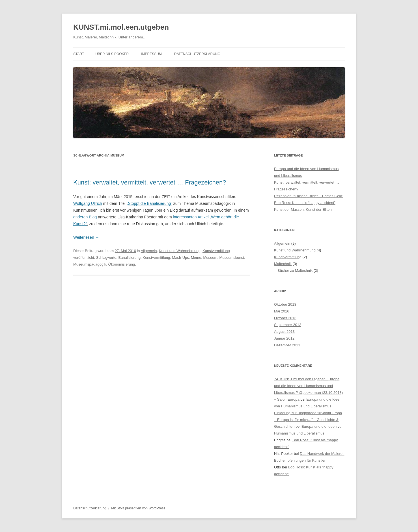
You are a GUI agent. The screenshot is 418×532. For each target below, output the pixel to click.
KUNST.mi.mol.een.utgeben (121, 27)
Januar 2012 (284, 338)
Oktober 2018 (285, 304)
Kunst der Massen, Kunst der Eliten (303, 209)
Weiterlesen (86, 237)
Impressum (151, 54)
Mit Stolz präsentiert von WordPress (138, 508)
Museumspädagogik (90, 264)
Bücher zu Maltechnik (295, 271)
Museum (210, 258)
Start (79, 54)
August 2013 (284, 332)
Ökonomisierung (122, 264)
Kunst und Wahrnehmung (180, 251)
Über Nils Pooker (112, 54)
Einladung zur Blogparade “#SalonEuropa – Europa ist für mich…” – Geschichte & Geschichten (308, 420)
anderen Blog (85, 217)
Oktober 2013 (285, 318)
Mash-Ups (181, 258)
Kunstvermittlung (216, 251)
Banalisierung (129, 258)
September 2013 (288, 325)
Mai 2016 (282, 311)
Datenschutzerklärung (197, 54)
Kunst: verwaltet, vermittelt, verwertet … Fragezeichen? (150, 182)
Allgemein (149, 251)
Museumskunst (231, 258)
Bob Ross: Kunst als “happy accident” (305, 203)
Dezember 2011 (287, 345)
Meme (196, 258)
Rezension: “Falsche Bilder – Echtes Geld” (309, 196)
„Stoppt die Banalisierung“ (149, 203)
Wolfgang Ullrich (88, 203)
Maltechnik (283, 264)
